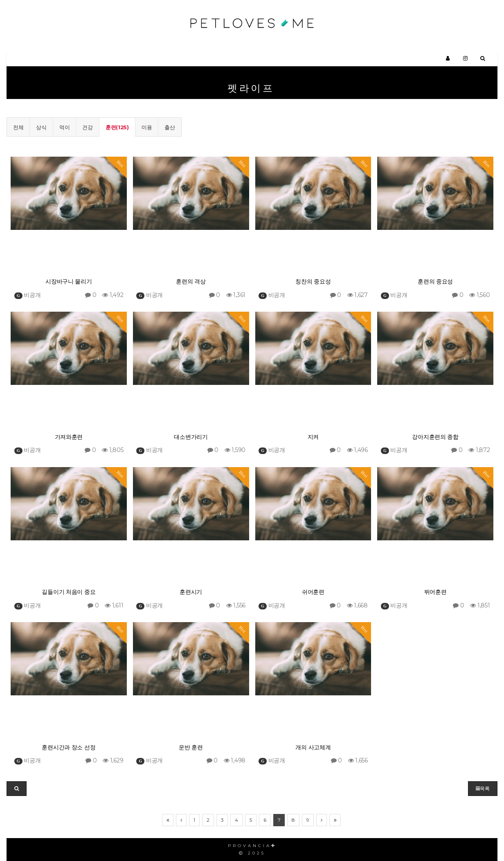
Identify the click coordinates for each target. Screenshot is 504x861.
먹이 (64, 127)
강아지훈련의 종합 (435, 437)
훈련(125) (117, 127)
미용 (147, 127)
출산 (170, 127)
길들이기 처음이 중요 (69, 592)
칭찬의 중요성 (313, 282)
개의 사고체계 (313, 747)
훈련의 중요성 (435, 282)
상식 (41, 127)
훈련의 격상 (191, 282)
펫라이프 (251, 88)
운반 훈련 (191, 747)
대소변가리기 (191, 437)
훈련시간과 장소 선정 (69, 747)
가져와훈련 (69, 437)
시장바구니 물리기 (69, 282)
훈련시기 (191, 592)
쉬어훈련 (313, 592)
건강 (87, 127)
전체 (18, 127)
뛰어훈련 (435, 592)
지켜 (313, 437)
